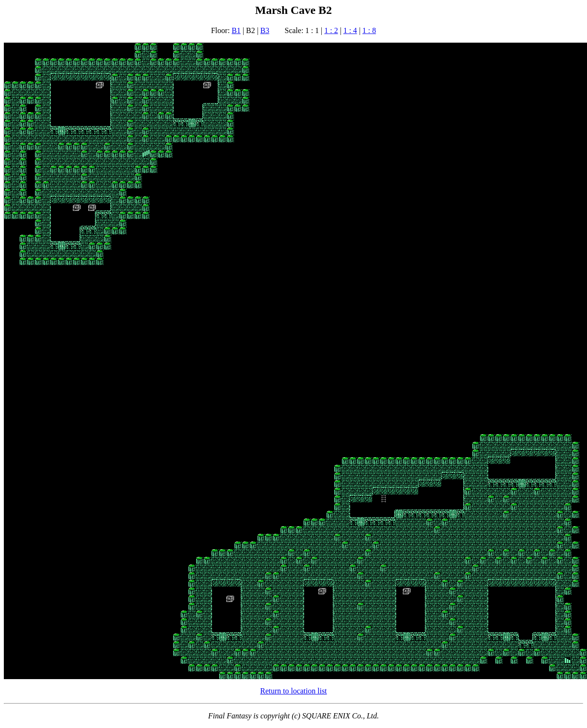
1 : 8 (369, 30)
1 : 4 (350, 30)
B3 (265, 30)
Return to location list (293, 691)
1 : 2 (331, 30)
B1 (236, 30)
